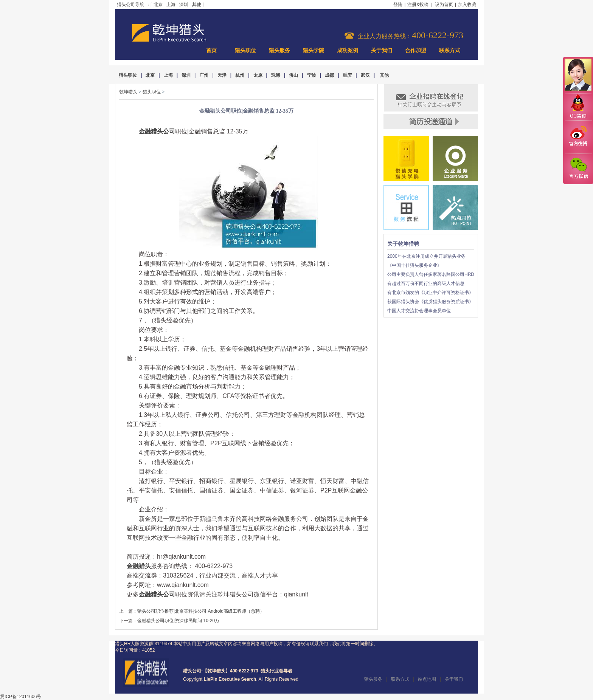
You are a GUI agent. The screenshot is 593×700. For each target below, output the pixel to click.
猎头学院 (314, 50)
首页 (211, 50)
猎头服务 (279, 50)
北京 (158, 5)
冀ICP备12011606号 (21, 697)
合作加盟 (416, 50)
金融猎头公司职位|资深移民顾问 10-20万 (178, 621)
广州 (204, 75)
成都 (329, 75)
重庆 (347, 75)
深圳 (184, 5)
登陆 (398, 5)
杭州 (240, 75)
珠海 (276, 75)
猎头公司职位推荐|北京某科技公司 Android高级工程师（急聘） (201, 611)
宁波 (312, 75)
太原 (258, 75)
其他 (197, 5)
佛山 (293, 75)
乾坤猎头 (128, 92)
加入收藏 (467, 5)
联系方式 (450, 50)
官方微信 (578, 169)
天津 (222, 75)
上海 (171, 5)
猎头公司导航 (130, 5)
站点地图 (427, 679)
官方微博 (578, 137)
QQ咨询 (578, 107)
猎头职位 (245, 50)
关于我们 (382, 50)
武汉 (365, 75)
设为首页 (444, 5)
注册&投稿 (418, 5)
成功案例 (348, 50)
